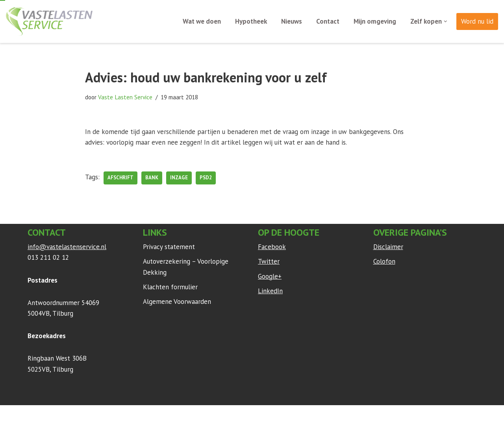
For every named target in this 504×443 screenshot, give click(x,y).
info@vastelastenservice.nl (67, 247)
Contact (328, 21)
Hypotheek (251, 21)
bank (152, 178)
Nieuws (292, 21)
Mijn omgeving (375, 21)
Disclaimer (388, 247)
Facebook (272, 247)
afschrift (120, 178)
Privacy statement (169, 247)
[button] (446, 21)
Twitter (269, 261)
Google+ (270, 276)
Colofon (384, 261)
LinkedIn (270, 291)
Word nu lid (477, 21)
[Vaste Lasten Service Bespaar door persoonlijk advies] (49, 21)
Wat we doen (202, 21)
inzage (179, 178)
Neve (35, 415)
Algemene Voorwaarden (177, 302)
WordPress (132, 415)
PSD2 (206, 178)
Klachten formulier (170, 287)
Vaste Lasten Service (125, 97)
